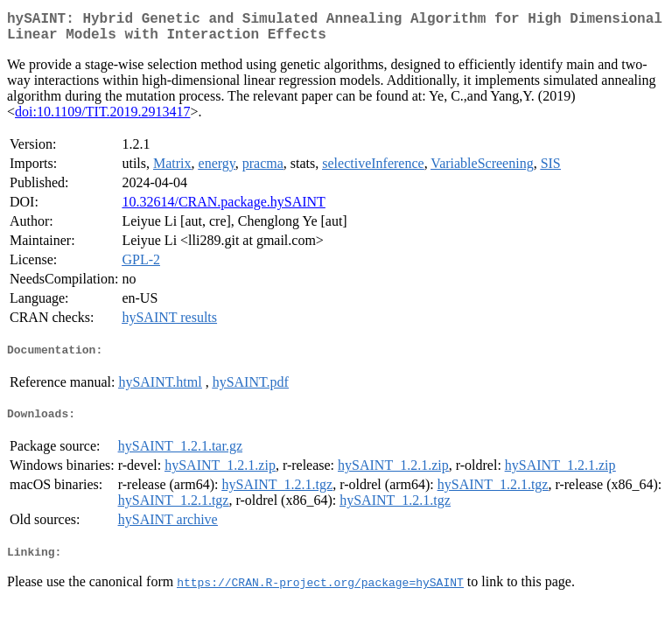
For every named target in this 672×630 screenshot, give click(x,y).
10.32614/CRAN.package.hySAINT (223, 209)
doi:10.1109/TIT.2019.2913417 (102, 119)
